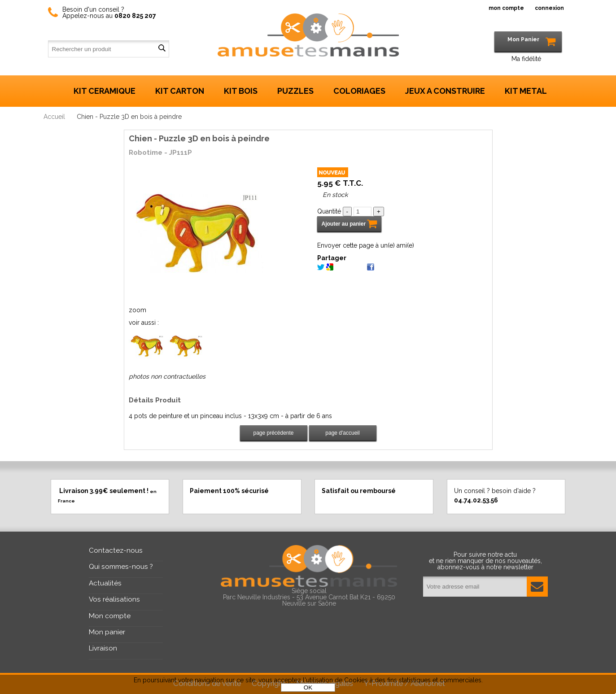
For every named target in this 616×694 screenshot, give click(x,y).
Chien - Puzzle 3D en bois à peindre (199, 138)
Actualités (105, 583)
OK (308, 687)
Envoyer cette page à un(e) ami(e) (366, 245)
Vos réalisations (114, 599)
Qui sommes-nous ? (121, 567)
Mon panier (107, 632)
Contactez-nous (116, 550)
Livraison (103, 648)
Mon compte (110, 616)
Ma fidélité (526, 59)
